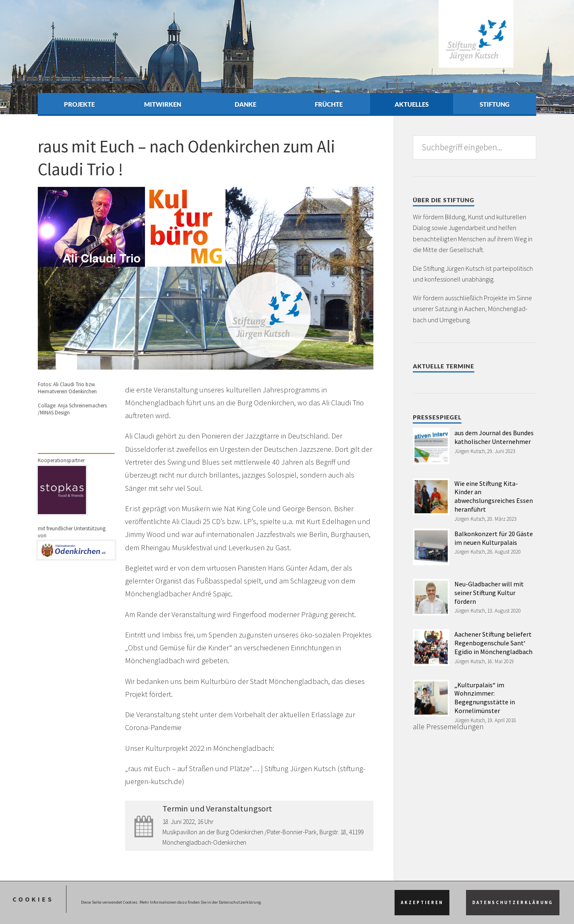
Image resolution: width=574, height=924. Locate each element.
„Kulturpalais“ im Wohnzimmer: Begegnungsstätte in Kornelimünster (485, 698)
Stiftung (495, 104)
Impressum (50, 913)
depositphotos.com (226, 891)
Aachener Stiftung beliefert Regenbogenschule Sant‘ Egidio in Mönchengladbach (493, 643)
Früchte (329, 104)
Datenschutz (80, 913)
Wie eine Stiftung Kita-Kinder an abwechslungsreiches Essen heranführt (494, 496)
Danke (245, 104)
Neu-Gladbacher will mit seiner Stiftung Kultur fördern (489, 593)
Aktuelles (412, 104)
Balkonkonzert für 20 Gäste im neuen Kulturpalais (494, 538)
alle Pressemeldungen (448, 727)
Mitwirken (163, 104)
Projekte (79, 104)
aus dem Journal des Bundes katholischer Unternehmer (494, 437)
